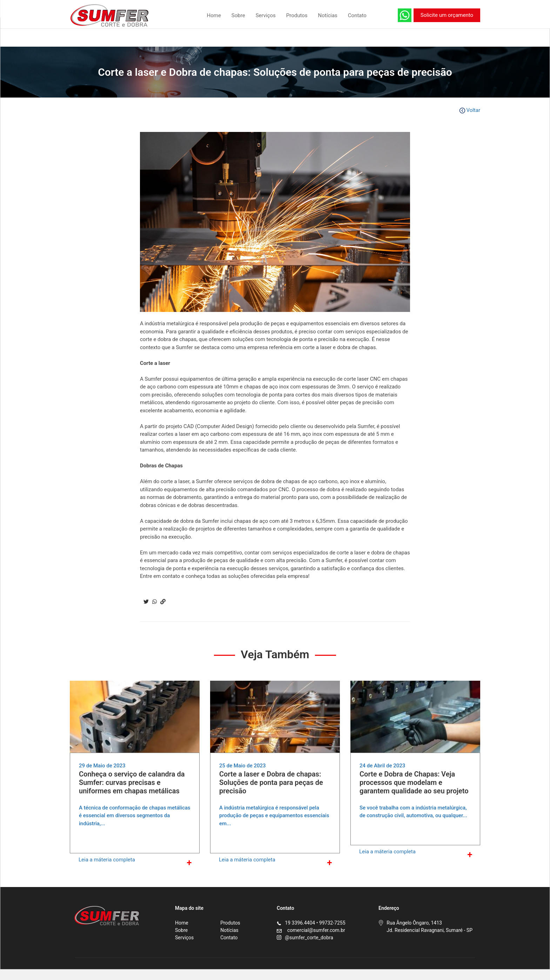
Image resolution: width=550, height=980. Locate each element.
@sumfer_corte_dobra (309, 938)
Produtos (297, 15)
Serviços (266, 15)
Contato (357, 15)
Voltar (470, 110)
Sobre (238, 15)
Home (214, 15)
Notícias (328, 15)
